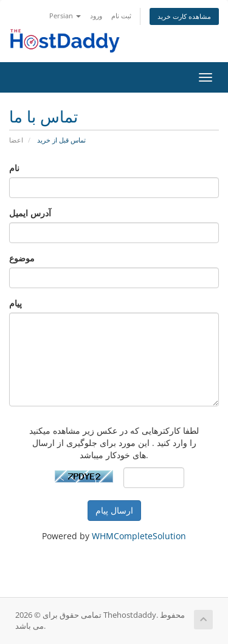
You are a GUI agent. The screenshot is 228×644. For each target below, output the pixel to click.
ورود (96, 16)
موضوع (22, 258)
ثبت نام (121, 16)
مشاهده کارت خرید (184, 16)
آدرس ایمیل (30, 213)
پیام (16, 303)
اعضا (16, 140)
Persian (65, 16)
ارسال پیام (114, 510)
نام (14, 168)
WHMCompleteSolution (139, 536)
